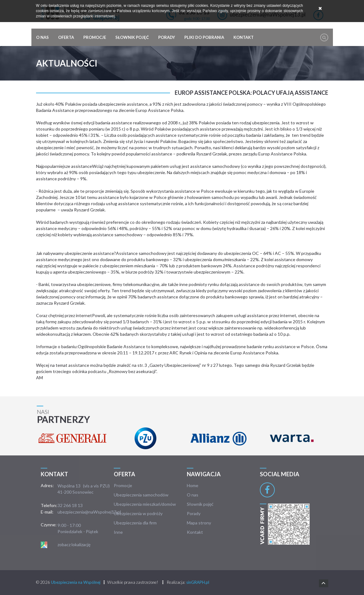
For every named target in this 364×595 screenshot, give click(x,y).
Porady (167, 37)
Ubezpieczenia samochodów (141, 495)
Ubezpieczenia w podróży (138, 513)
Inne (118, 532)
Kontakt (244, 37)
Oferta (66, 37)
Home (193, 485)
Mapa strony (199, 523)
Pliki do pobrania (204, 37)
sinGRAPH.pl (198, 582)
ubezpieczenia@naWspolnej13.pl (89, 512)
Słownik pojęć (132, 37)
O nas (42, 37)
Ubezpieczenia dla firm (135, 523)
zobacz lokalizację (74, 544)
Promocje (95, 37)
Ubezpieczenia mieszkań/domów (145, 504)
